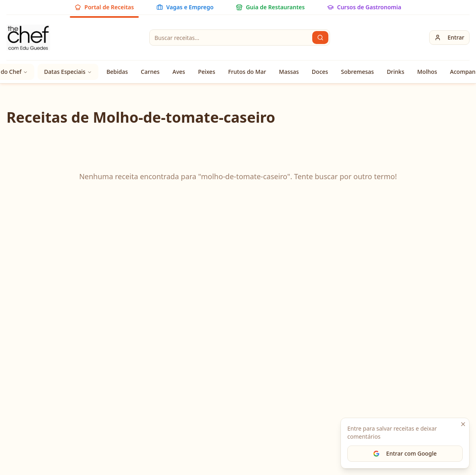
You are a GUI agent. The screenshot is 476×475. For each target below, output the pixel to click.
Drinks (396, 72)
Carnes (150, 72)
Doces (320, 72)
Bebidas (117, 72)
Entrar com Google (405, 453)
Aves (179, 72)
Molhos (427, 72)
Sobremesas (357, 72)
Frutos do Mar (247, 72)
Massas (289, 72)
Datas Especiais (68, 72)
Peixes (207, 72)
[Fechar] (463, 424)
